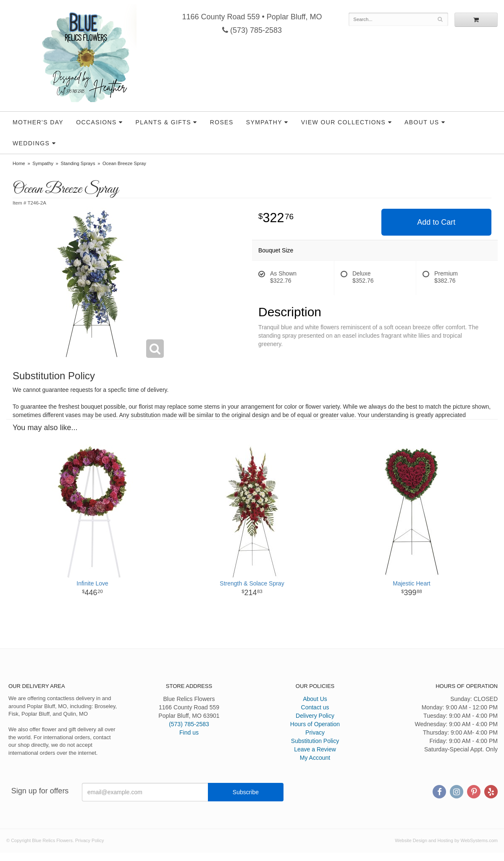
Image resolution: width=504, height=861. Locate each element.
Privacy (315, 732)
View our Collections (343, 122)
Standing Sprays (78, 163)
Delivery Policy (315, 716)
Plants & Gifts (163, 122)
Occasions (96, 122)
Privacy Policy (89, 840)
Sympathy (264, 122)
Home (19, 163)
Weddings (31, 143)
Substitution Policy (315, 741)
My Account (315, 758)
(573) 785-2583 (252, 30)
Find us (189, 732)
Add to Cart (436, 222)
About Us (422, 122)
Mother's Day (38, 122)
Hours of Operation (315, 724)
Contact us (315, 707)
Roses (222, 122)
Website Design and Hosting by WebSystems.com (446, 840)
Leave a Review (315, 749)
